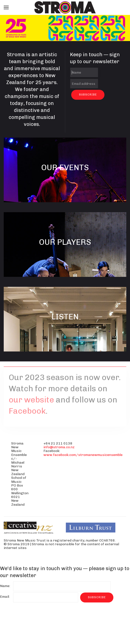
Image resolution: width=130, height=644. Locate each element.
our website (31, 400)
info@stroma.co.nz (59, 447)
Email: (5, 597)
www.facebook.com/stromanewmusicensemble (83, 455)
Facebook (27, 411)
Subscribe (88, 95)
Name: (5, 586)
